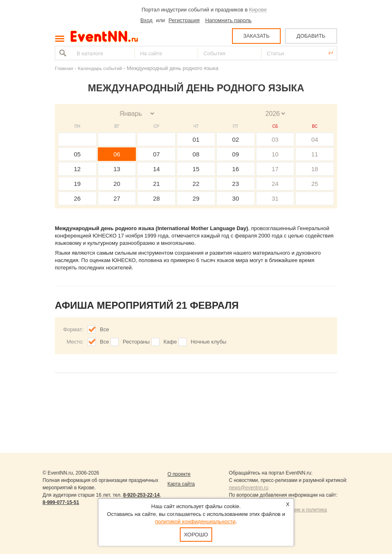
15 (196, 169)
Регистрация (184, 20)
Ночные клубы (208, 342)
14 (157, 169)
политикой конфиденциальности (195, 521)
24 (275, 184)
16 (235, 169)
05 (78, 154)
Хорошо (196, 535)
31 (275, 198)
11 (315, 154)
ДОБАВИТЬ (311, 36)
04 (315, 139)
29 (196, 198)
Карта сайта (181, 484)
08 (196, 154)
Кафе (170, 342)
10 (275, 154)
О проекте (179, 474)
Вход (146, 20)
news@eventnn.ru (249, 488)
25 (315, 184)
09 (235, 154)
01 (196, 139)
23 (235, 184)
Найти (62, 53)
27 (117, 198)
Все (104, 329)
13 (117, 169)
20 (117, 184)
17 (275, 169)
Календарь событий (100, 68)
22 (196, 184)
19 (78, 184)
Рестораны (136, 342)
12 (78, 169)
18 (315, 169)
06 (117, 154)
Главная (64, 68)
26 (78, 198)
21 (157, 184)
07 (157, 154)
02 (235, 139)
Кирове (258, 10)
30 (235, 198)
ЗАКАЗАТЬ (256, 36)
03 (275, 139)
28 (157, 198)
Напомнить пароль (228, 20)
